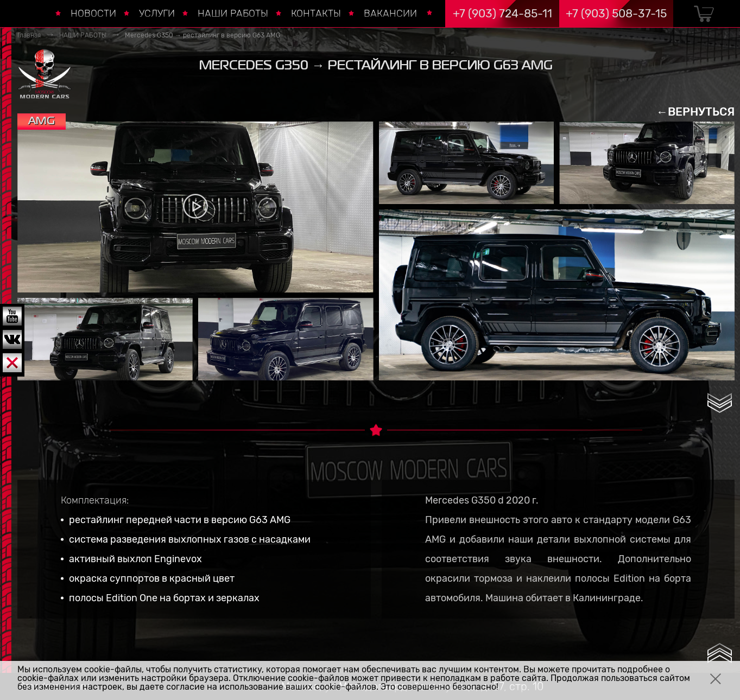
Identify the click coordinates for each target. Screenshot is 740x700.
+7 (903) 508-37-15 (616, 13)
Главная (29, 35)
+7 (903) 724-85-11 (502, 13)
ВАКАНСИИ (390, 14)
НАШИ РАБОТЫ (233, 14)
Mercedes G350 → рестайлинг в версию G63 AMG (203, 35)
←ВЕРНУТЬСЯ (695, 112)
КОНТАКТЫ (316, 14)
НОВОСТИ (93, 14)
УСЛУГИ (157, 14)
